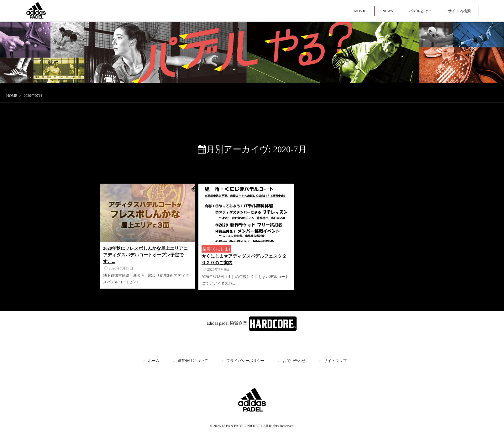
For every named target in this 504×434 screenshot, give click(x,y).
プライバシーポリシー (245, 361)
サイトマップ (335, 361)
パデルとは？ (420, 11)
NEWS (388, 11)
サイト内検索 (459, 11)
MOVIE (360, 11)
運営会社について (193, 361)
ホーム (154, 361)
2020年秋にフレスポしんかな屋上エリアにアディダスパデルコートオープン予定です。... (145, 255)
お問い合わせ (294, 361)
